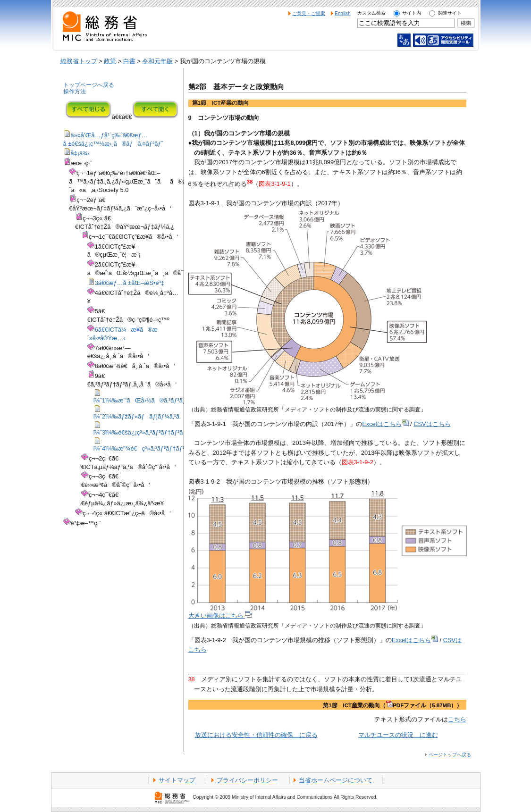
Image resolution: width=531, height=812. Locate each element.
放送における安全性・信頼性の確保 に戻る (256, 735)
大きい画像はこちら (220, 615)
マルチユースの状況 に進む (398, 735)
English (343, 13)
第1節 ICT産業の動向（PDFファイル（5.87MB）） (392, 705)
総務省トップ (79, 61)
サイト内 (412, 13)
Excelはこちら (385, 424)
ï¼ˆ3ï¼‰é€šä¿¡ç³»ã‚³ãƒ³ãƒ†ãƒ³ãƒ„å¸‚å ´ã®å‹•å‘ (163, 432)
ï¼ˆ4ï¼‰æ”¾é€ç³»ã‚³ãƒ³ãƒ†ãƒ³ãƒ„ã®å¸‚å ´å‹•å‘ (165, 448)
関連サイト (450, 13)
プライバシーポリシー (247, 780)
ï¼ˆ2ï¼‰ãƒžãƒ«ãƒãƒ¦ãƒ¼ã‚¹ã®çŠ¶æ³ (152, 416)
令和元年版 (157, 61)
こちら (457, 719)
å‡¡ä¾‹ (80, 153)
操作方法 (75, 92)
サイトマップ (177, 780)
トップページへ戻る (89, 85)
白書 (129, 61)
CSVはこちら (432, 424)
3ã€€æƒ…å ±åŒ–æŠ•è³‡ (130, 283)
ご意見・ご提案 (309, 13)
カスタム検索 (371, 13)
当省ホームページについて (336, 780)
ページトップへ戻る (450, 755)
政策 (110, 61)
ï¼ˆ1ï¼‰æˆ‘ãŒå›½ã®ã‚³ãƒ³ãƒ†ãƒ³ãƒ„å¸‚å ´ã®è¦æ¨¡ (173, 400)
